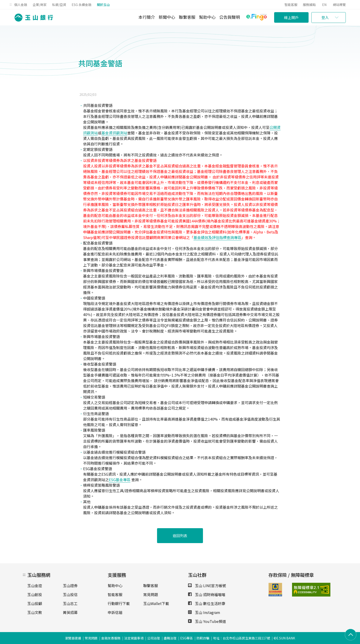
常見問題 (151, 594)
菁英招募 (70, 612)
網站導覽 (339, 5)
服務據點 (309, 5)
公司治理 (154, 638)
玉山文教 (35, 612)
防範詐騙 (203, 638)
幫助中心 (207, 17)
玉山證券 (70, 586)
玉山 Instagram (204, 612)
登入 (325, 17)
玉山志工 (70, 603)
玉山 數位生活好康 (207, 603)
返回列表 (180, 536)
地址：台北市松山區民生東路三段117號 (242, 638)
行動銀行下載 (119, 603)
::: (11, 4)
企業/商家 (40, 5)
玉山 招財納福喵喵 (207, 594)
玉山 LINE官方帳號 (207, 586)
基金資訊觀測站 (114, 133)
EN (324, 5)
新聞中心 (167, 17)
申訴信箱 (115, 612)
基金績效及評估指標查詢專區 (217, 237)
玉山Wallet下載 (156, 603)
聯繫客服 (187, 17)
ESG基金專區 (120, 480)
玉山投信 (70, 594)
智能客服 (291, 5)
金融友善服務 (111, 638)
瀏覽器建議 (73, 638)
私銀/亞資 (59, 5)
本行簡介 (147, 17)
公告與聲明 (230, 17)
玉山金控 (35, 586)
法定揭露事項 (134, 638)
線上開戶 (291, 17)
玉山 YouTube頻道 (207, 621)
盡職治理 (170, 638)
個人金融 (21, 5)
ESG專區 (187, 638)
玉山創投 (35, 594)
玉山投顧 (35, 603)
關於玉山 (103, 5)
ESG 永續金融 (82, 5)
